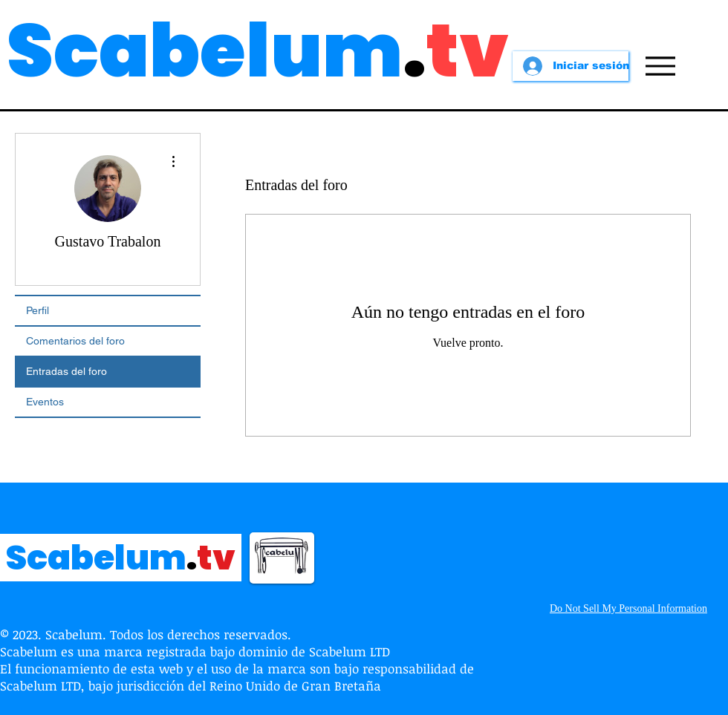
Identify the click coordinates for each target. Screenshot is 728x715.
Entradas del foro (66, 371)
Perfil (38, 310)
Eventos (45, 402)
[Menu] (660, 66)
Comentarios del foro (75, 341)
